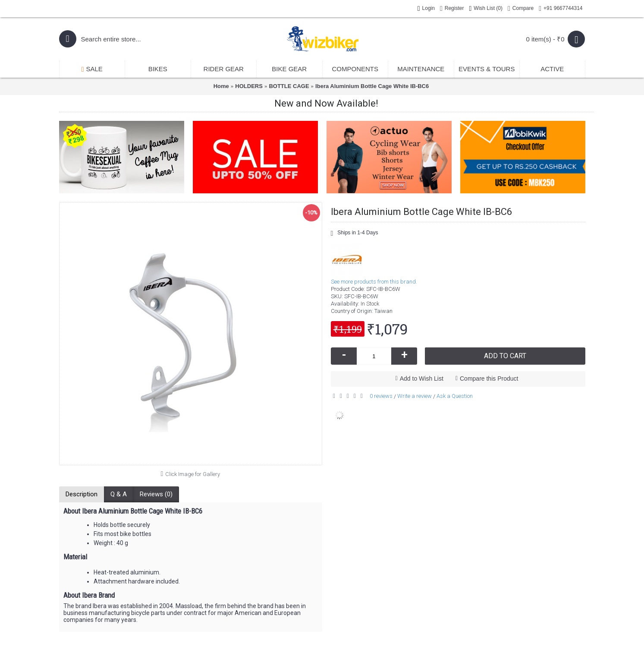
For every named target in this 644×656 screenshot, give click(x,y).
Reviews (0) (156, 494)
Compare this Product (489, 378)
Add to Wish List (422, 378)
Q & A (119, 494)
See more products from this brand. (374, 282)
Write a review (415, 396)
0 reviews (381, 396)
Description (82, 494)
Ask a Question (455, 396)
